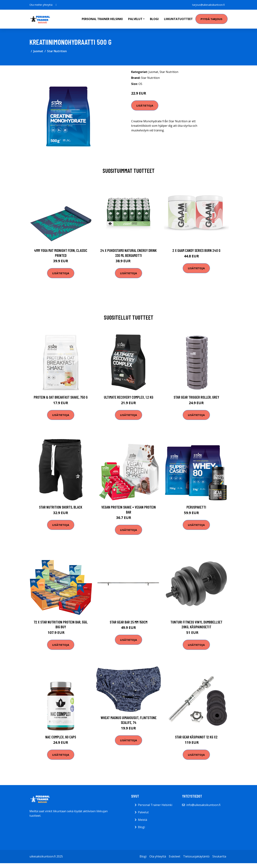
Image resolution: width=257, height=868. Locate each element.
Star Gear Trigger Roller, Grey (196, 397)
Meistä (143, 820)
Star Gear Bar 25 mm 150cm (129, 622)
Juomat (38, 51)
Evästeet (175, 856)
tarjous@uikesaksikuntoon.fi (208, 5)
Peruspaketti (196, 507)
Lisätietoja (145, 105)
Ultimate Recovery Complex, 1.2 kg (129, 397)
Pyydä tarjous (211, 19)
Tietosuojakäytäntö (196, 856)
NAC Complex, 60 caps (61, 737)
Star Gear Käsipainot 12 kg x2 (196, 737)
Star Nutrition (57, 51)
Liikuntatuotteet (178, 19)
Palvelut (143, 812)
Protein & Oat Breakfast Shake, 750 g (61, 397)
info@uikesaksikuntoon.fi (203, 805)
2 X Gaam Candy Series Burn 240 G (196, 250)
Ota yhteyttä (158, 856)
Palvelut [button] (135, 19)
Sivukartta (219, 856)
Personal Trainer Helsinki (102, 19)
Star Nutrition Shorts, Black (61, 507)
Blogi (154, 19)
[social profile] (56, 5)
